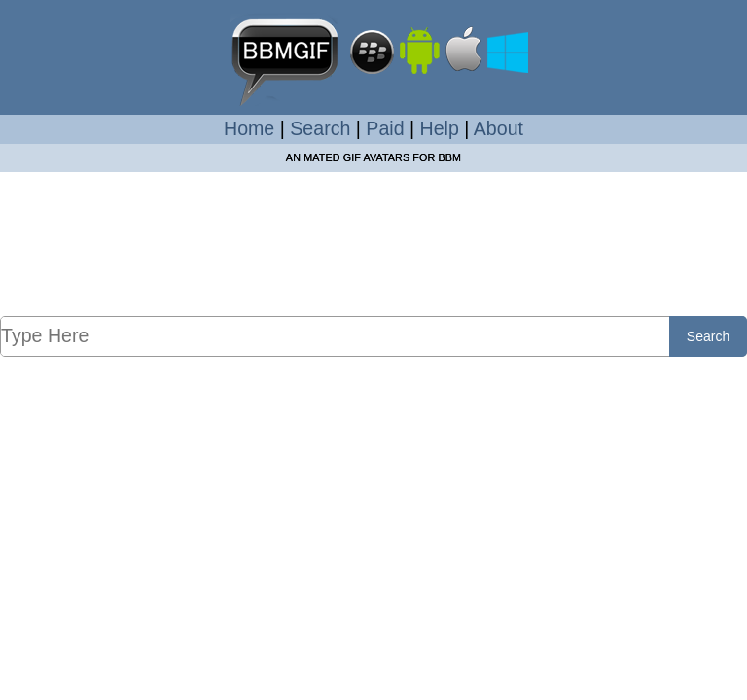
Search (320, 128)
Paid (385, 128)
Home (249, 128)
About (498, 128)
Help (440, 128)
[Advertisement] (373, 263)
